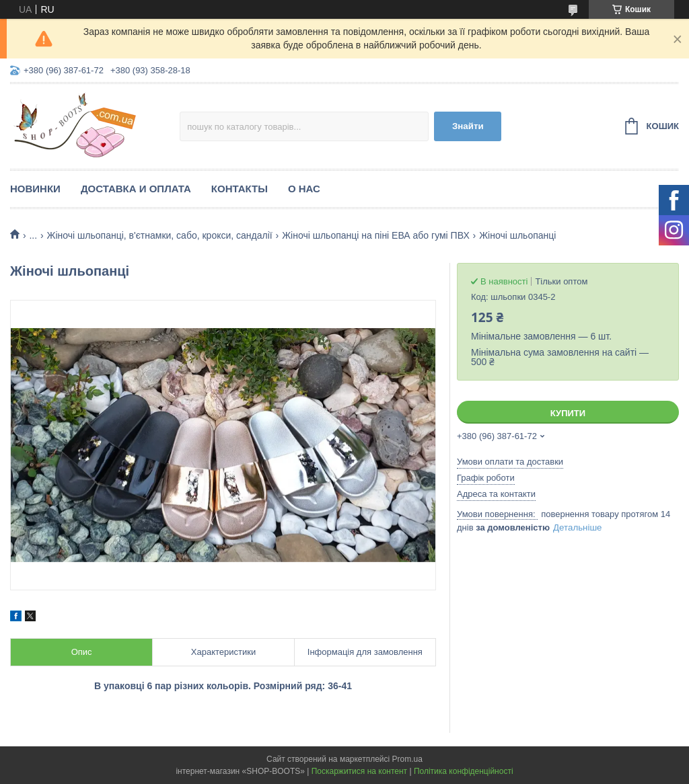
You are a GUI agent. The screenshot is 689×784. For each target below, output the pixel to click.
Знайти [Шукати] (468, 126)
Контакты (240, 189)
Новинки (35, 189)
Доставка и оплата (136, 189)
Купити (568, 413)
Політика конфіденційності (464, 771)
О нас (304, 189)
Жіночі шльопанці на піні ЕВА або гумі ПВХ (376, 235)
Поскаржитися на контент (359, 771)
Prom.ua (407, 759)
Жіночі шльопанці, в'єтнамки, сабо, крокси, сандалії (160, 235)
